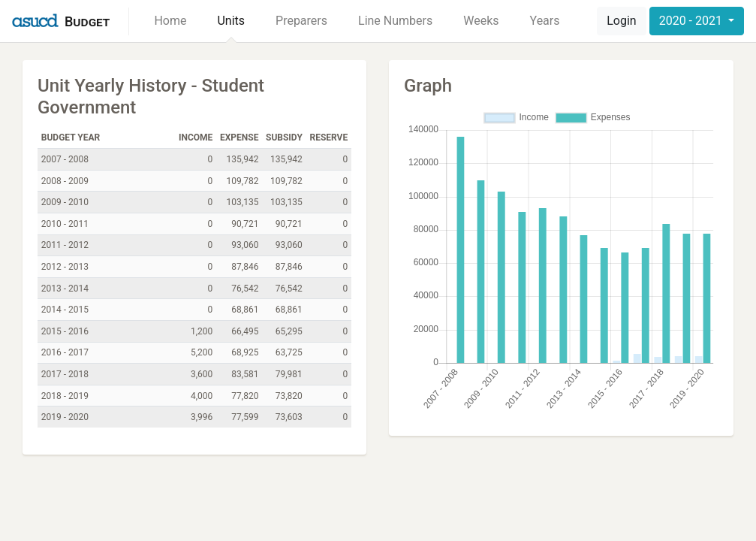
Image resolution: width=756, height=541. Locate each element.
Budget (87, 21)
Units (231, 21)
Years (545, 21)
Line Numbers (395, 21)
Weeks (481, 21)
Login (621, 21)
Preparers (301, 21)
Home (170, 21)
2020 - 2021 (692, 21)
